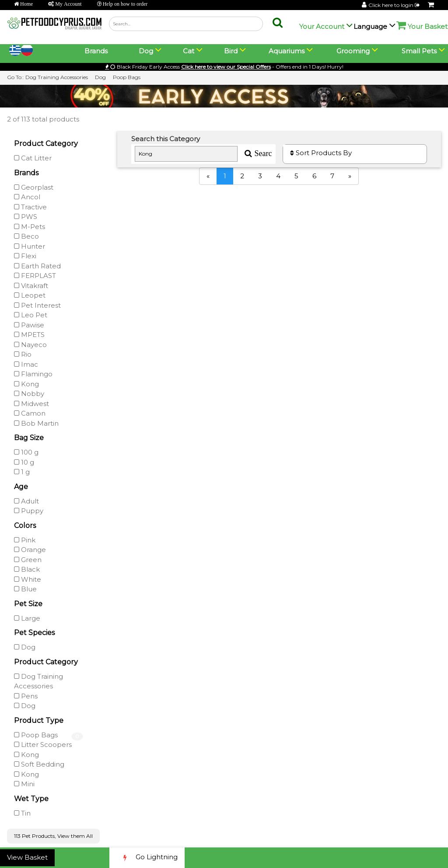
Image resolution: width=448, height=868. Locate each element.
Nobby (29, 394)
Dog (100, 77)
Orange (30, 550)
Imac (26, 364)
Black (27, 569)
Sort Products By (321, 153)
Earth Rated (37, 266)
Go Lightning (147, 858)
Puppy (29, 511)
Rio (23, 354)
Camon (30, 413)
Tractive (30, 207)
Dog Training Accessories (57, 77)
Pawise (29, 325)
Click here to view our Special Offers (226, 67)
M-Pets (30, 227)
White (28, 579)
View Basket (27, 857)
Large (27, 618)
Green (28, 560)
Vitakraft (31, 286)
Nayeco (30, 345)
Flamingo (33, 374)
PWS (26, 217)
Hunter (30, 246)
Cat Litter (33, 158)
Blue (25, 589)
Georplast (34, 187)
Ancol (27, 197)
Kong (26, 384)
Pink (25, 540)
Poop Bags (127, 77)
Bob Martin (36, 423)
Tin (22, 813)
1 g (22, 472)
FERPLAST (35, 276)
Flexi (25, 256)
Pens (26, 696)
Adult (26, 501)
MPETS (29, 335)
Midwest (31, 404)
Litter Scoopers (43, 745)
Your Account (322, 26)
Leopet (30, 295)
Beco (26, 236)
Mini (24, 784)
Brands (96, 51)
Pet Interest (37, 305)
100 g (26, 452)
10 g (24, 462)
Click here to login (395, 5)
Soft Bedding (39, 764)
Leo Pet (31, 315)
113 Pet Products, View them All (53, 836)
